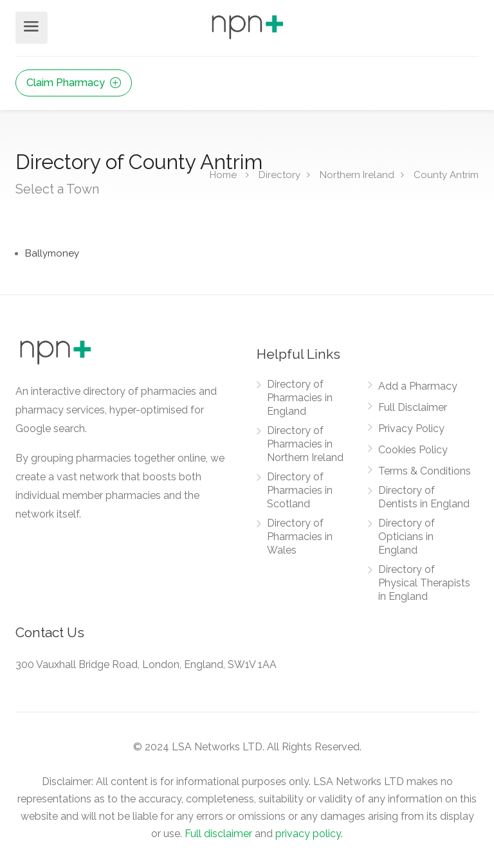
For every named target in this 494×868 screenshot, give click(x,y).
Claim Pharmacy (74, 83)
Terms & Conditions (425, 471)
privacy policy (308, 834)
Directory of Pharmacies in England (300, 398)
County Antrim (446, 174)
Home (223, 174)
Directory (279, 174)
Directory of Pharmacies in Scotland (300, 490)
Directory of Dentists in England (424, 497)
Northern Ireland (357, 174)
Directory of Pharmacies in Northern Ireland (305, 444)
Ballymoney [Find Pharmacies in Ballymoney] (52, 253)
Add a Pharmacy (418, 386)
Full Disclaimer (413, 407)
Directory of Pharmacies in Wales (300, 537)
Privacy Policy (411, 429)
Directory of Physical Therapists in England (424, 583)
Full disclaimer (218, 834)
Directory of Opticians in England (407, 537)
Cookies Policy (413, 450)
